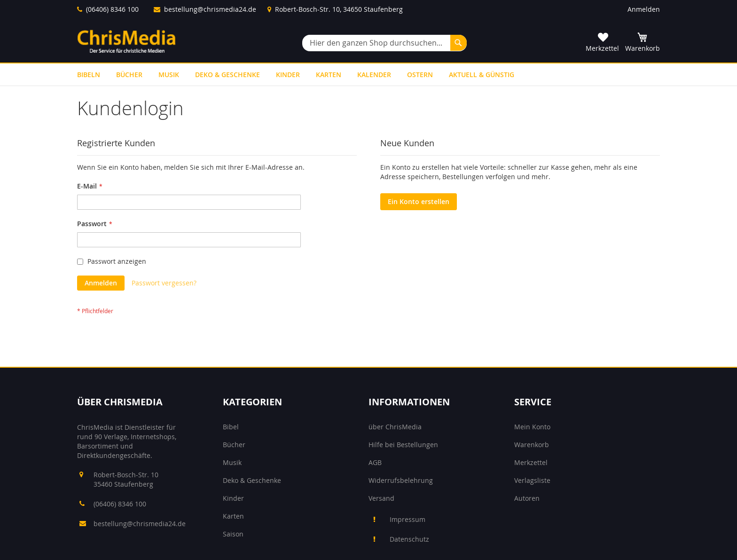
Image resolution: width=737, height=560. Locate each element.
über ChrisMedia (395, 427)
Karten (233, 516)
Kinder (233, 498)
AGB (375, 462)
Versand (381, 498)
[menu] (368, 75)
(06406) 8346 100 (112, 9)
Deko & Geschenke (252, 480)
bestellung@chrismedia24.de (210, 9)
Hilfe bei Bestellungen (403, 445)
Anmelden (644, 9)
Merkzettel (531, 462)
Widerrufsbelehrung (401, 480)
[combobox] (384, 43)
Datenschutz (409, 539)
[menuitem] (89, 75)
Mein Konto (532, 427)
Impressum (408, 519)
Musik (232, 462)
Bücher (234, 445)
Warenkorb (532, 445)
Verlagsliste (532, 480)
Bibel (231, 427)
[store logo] (126, 41)
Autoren (527, 498)
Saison (233, 534)
